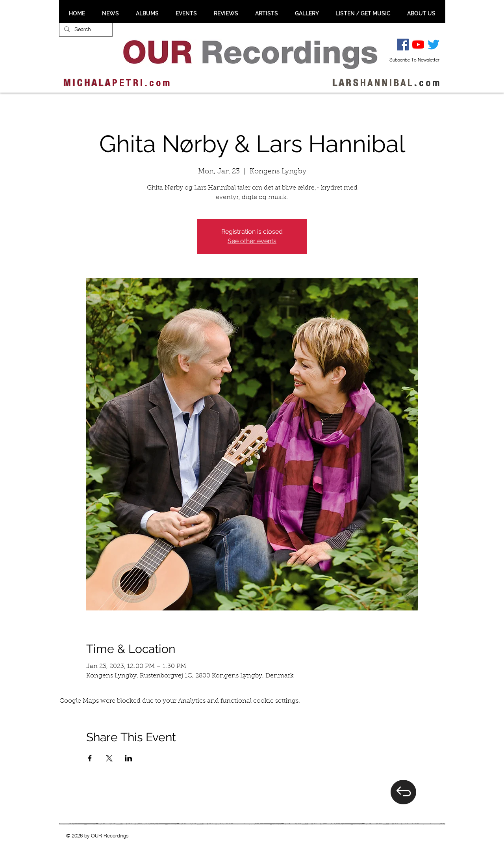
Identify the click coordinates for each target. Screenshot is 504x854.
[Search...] (85, 29)
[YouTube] (418, 45)
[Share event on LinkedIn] (129, 758)
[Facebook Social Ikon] (403, 45)
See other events (252, 241)
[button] (110, 13)
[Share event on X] (109, 758)
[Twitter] (434, 45)
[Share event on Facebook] (90, 758)
